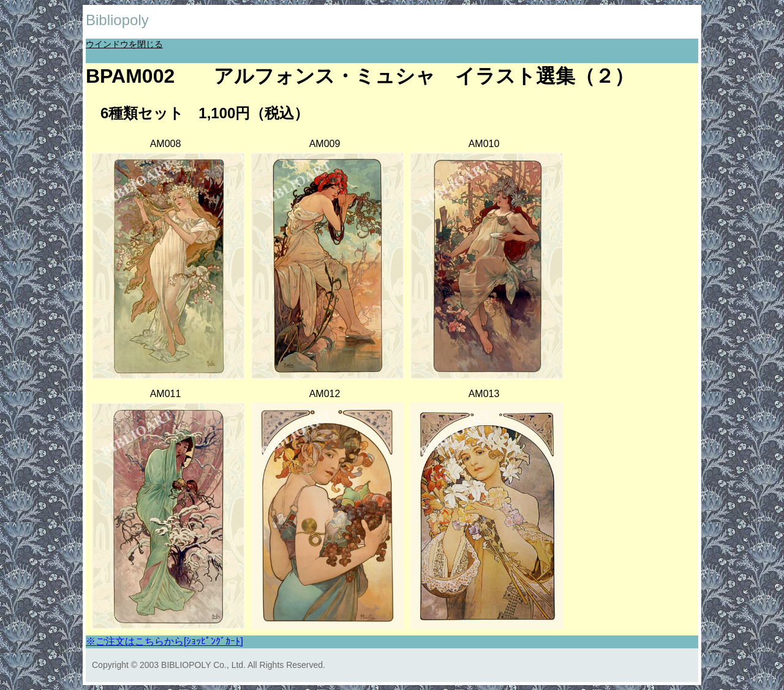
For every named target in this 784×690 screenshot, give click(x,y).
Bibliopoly (117, 20)
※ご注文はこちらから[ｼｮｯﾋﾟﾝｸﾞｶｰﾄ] (164, 641)
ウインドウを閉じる (124, 44)
